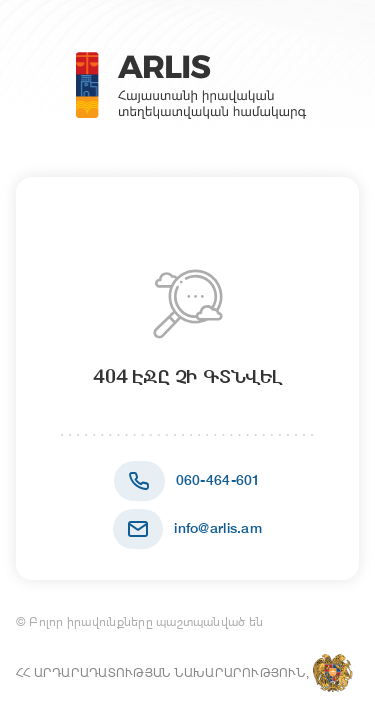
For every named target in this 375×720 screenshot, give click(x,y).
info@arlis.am (218, 528)
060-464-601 (218, 480)
